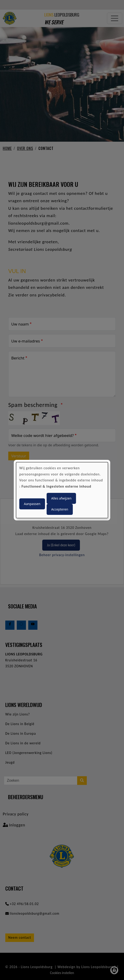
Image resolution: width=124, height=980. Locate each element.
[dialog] (62, 490)
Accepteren (60, 509)
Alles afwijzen (61, 498)
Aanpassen (32, 504)
